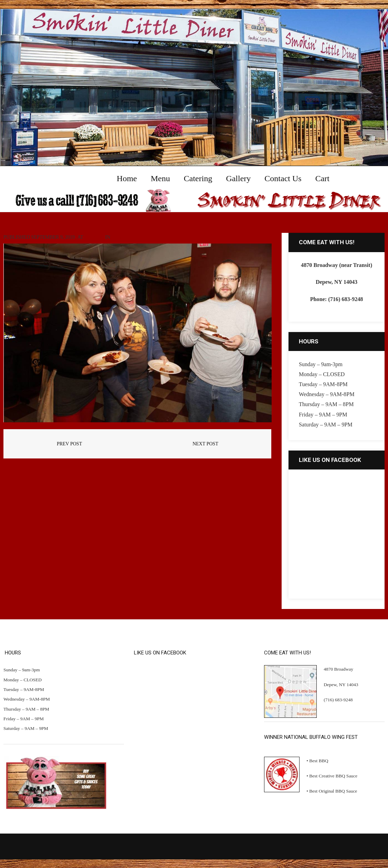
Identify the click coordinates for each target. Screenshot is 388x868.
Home (119, 237)
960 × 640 (94, 237)
